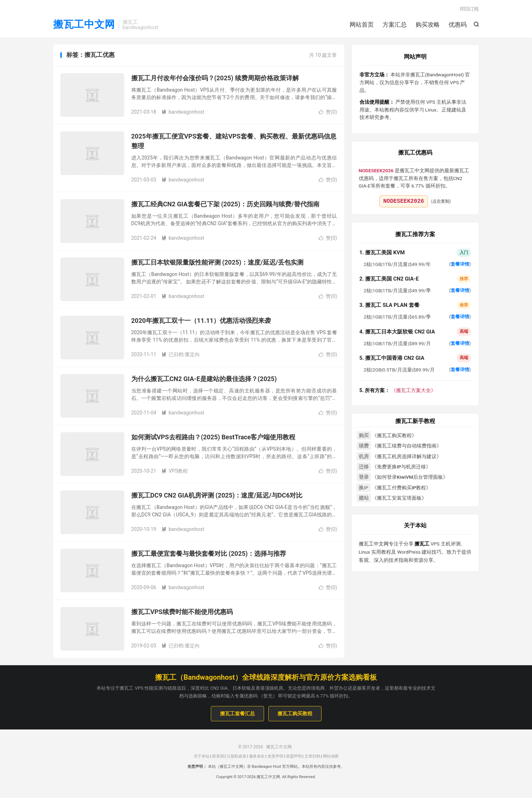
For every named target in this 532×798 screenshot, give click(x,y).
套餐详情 (460, 265)
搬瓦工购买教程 (295, 714)
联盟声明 (294, 757)
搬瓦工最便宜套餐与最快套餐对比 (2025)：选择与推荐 (209, 554)
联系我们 (220, 757)
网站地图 (331, 757)
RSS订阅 (469, 9)
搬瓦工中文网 (84, 25)
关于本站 (202, 757)
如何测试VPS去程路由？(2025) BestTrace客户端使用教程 (213, 438)
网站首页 (362, 25)
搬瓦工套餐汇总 (237, 714)
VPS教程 (175, 472)
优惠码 (458, 25)
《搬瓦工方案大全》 (398, 391)
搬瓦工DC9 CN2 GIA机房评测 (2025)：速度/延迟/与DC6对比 (217, 496)
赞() (328, 113)
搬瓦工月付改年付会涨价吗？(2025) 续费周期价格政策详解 (215, 79)
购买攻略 (428, 25)
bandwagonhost (183, 113)
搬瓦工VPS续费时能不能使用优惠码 (182, 612)
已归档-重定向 (181, 355)
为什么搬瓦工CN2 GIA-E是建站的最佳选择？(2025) (204, 379)
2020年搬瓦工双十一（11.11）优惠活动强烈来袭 (201, 321)
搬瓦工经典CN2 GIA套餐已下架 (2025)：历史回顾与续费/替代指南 (225, 205)
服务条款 (257, 757)
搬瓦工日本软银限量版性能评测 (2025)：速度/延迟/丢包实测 (218, 263)
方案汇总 (395, 25)
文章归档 (312, 757)
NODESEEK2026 (404, 202)
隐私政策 (238, 757)
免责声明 (275, 757)
